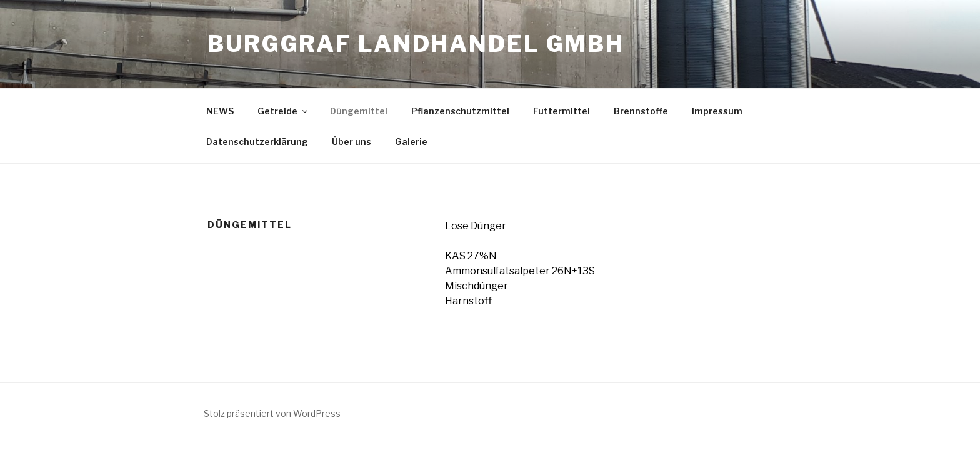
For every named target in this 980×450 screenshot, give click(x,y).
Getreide (283, 111)
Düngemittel (359, 111)
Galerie (411, 142)
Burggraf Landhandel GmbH (416, 44)
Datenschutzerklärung (257, 142)
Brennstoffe (641, 111)
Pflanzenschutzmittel (460, 111)
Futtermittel (562, 111)
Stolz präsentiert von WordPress (272, 413)
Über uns (352, 142)
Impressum (717, 111)
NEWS (220, 111)
